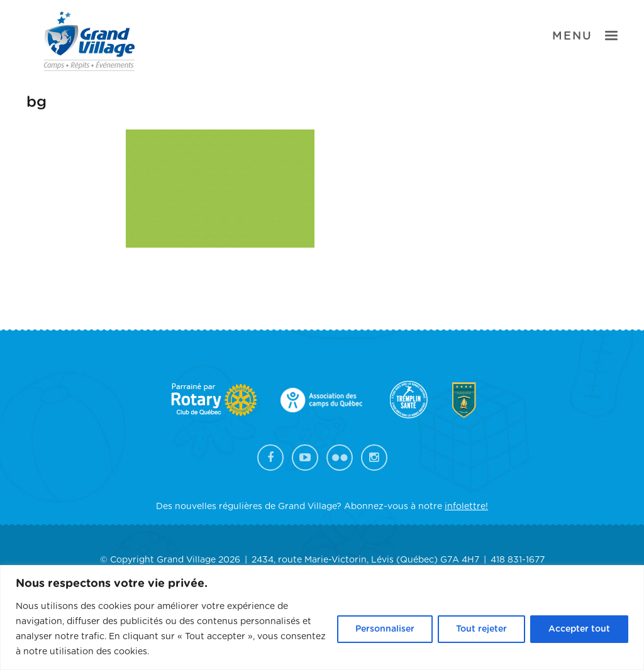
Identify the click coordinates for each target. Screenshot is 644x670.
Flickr (340, 458)
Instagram (374, 458)
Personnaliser (385, 629)
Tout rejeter (481, 629)
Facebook (270, 458)
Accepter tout (579, 629)
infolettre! (466, 507)
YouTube (305, 458)
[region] (322, 618)
